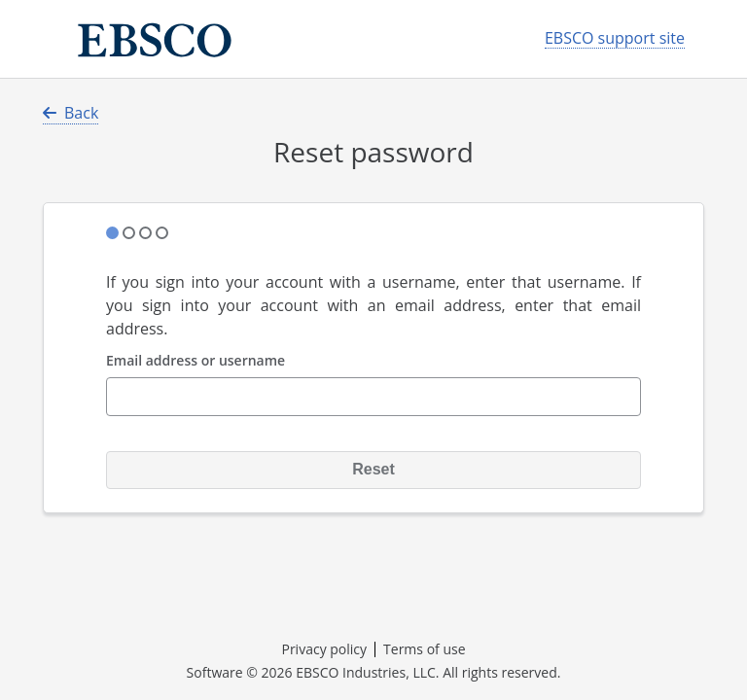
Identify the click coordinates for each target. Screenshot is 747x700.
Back (71, 113)
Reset (373, 469)
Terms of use (424, 649)
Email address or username (196, 361)
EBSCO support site (615, 38)
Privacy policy (324, 649)
